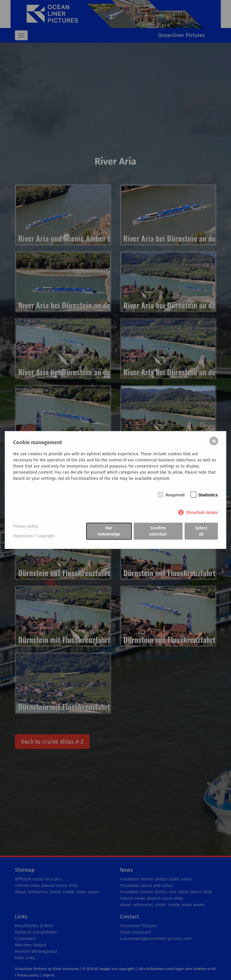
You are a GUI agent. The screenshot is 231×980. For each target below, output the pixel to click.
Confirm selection (158, 531)
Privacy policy (26, 526)
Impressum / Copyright (34, 536)
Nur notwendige (109, 531)
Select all (201, 531)
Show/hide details (202, 512)
